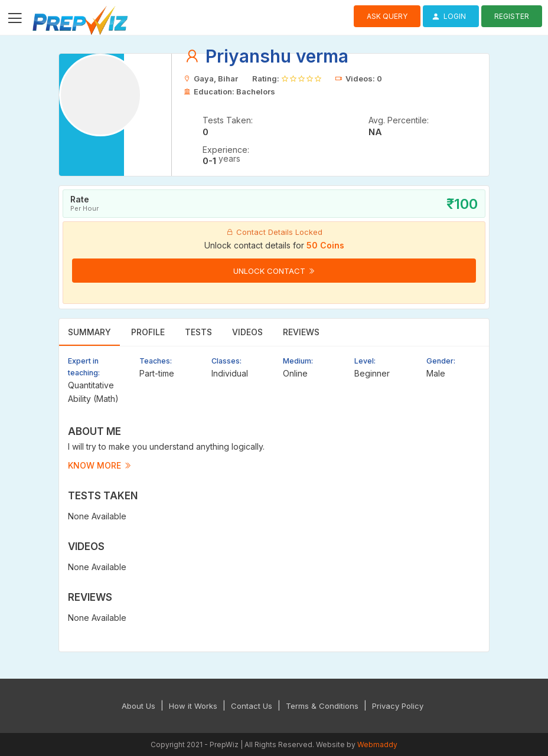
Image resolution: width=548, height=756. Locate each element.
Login (447, 16)
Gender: (441, 361)
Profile (148, 332)
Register (512, 16)
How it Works (193, 706)
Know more (100, 465)
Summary (89, 332)
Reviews (301, 332)
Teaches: (156, 361)
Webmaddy (377, 744)
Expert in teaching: (84, 367)
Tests (198, 332)
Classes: (226, 361)
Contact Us (252, 706)
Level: (365, 361)
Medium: (298, 361)
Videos (247, 332)
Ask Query (387, 16)
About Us (138, 706)
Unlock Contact (274, 271)
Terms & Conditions (322, 706)
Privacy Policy (398, 706)
